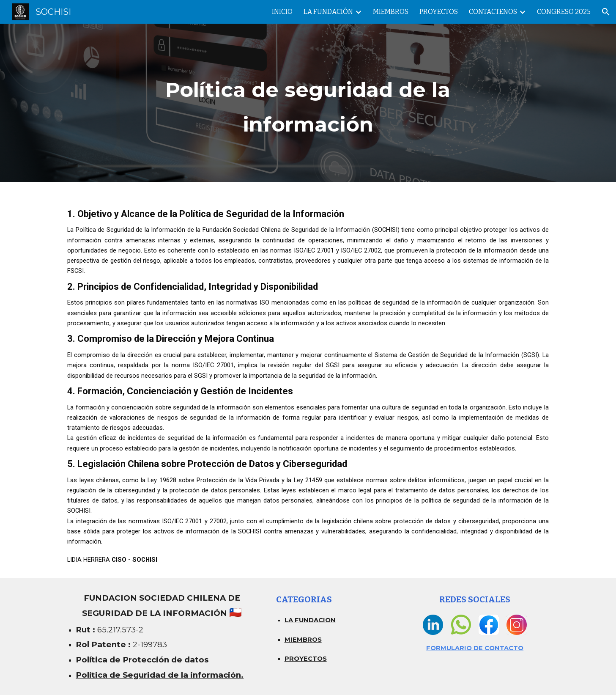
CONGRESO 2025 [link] (564, 12)
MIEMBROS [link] (391, 12)
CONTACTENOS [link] (493, 12)
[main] (308, 103)
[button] (606, 12)
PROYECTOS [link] (439, 12)
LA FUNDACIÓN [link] (328, 12)
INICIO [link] (282, 12)
